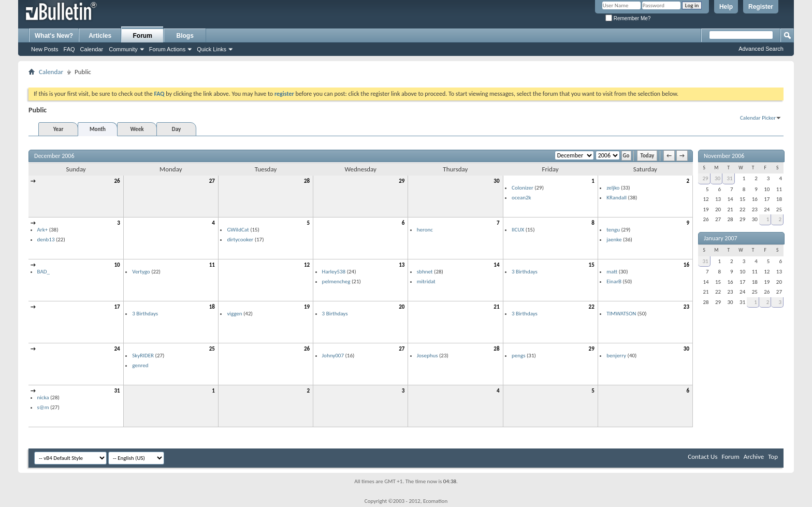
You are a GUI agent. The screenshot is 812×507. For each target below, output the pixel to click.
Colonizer (523, 188)
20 (402, 307)
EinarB (614, 281)
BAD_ (44, 272)
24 (117, 349)
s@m (43, 407)
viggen (234, 314)
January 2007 (721, 238)
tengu (613, 230)
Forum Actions (167, 49)
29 (402, 181)
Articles (100, 36)
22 (592, 307)
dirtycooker (240, 240)
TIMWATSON (621, 314)
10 (117, 265)
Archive (754, 457)
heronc (425, 230)
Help (726, 7)
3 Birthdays (525, 272)
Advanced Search (761, 49)
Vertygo (141, 272)
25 (212, 349)
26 (117, 181)
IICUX (518, 230)
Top (773, 457)
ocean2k (521, 198)
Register (761, 7)
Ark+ (43, 230)
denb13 (46, 240)
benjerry (616, 356)
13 (402, 265)
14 (496, 265)
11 (212, 265)
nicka (43, 397)
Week (137, 129)
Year (59, 129)
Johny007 (333, 356)
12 (307, 265)
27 (212, 181)
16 (686, 265)
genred (140, 365)
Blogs (185, 36)
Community (123, 49)
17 (117, 307)
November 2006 (724, 156)
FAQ (69, 49)
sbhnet (425, 272)
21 (496, 307)
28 (307, 181)
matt (612, 272)
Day (176, 129)
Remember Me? (628, 18)
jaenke (614, 240)
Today (647, 156)
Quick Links (212, 49)
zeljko (613, 188)
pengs (519, 356)
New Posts (45, 49)
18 (212, 307)
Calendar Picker (758, 118)
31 (117, 391)
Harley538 (334, 272)
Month (98, 129)
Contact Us (702, 457)
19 (307, 307)
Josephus (427, 356)
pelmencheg (336, 281)
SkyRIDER (143, 356)
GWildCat (238, 230)
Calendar (92, 49)
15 (592, 265)
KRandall (617, 198)
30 (496, 181)
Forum (143, 36)
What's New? (54, 36)
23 (686, 307)
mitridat (426, 281)
